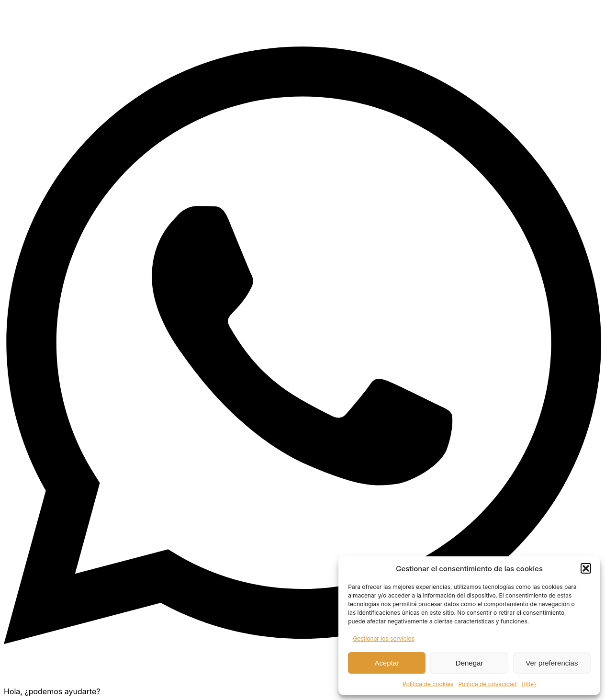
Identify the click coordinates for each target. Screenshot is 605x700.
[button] (586, 568)
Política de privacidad (488, 684)
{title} (529, 684)
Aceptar (387, 663)
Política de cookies (428, 684)
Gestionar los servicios (384, 638)
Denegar (470, 663)
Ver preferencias (552, 663)
